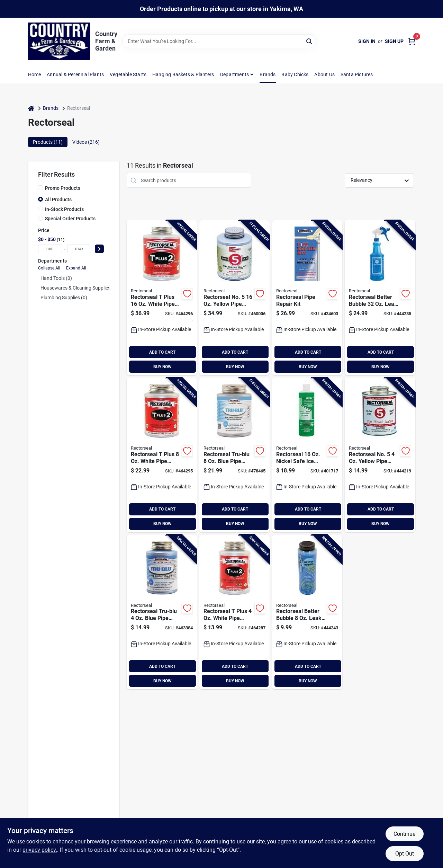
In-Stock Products (64, 209)
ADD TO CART (162, 352)
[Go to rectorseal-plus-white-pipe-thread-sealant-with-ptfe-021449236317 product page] (234, 612)
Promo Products (63, 188)
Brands (268, 74)
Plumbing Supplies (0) (64, 298)
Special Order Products (70, 219)
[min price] (50, 249)
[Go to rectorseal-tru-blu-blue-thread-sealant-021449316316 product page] (162, 612)
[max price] (79, 249)
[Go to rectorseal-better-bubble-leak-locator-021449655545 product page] (307, 612)
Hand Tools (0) (56, 278)
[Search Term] (219, 41)
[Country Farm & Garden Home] (59, 41)
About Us (324, 74)
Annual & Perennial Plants (75, 74)
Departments (234, 74)
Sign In (367, 41)
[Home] (31, 108)
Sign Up (394, 41)
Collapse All (49, 268)
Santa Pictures (357, 74)
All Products (58, 200)
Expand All (76, 268)
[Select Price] (99, 249)
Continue (404, 834)
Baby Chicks (295, 74)
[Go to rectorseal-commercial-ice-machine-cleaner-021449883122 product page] (307, 455)
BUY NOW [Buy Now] (162, 367)
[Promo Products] (40, 188)
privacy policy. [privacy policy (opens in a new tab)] (40, 850)
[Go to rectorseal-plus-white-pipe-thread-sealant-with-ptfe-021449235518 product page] (162, 455)
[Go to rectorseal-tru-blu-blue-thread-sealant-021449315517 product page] (234, 455)
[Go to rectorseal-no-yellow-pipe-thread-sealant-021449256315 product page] (380, 455)
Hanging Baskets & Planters (183, 74)
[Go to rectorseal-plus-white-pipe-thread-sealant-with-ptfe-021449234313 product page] (162, 298)
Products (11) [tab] (48, 142)
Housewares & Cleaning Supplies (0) (79, 288)
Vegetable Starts (128, 74)
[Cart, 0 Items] (412, 41)
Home (35, 74)
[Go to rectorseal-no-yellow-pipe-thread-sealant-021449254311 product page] (234, 298)
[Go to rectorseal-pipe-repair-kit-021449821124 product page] (307, 298)
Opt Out (405, 854)
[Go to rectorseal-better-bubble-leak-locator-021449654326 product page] (380, 298)
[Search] (310, 41)
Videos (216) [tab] (86, 142)
